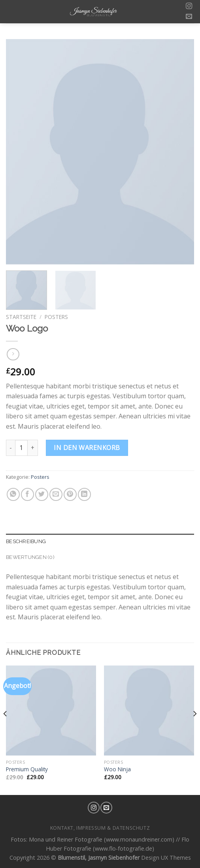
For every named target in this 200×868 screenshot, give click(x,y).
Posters (56, 317)
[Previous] (6, 729)
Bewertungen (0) (30, 557)
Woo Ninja (117, 769)
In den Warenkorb (87, 448)
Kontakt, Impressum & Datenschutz (100, 828)
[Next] (194, 729)
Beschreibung (26, 541)
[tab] (100, 542)
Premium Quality (27, 769)
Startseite (21, 317)
